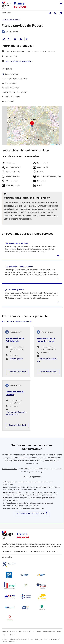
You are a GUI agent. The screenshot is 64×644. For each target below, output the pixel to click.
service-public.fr (20, 551)
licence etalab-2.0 (10, 641)
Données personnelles (49, 631)
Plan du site (5, 631)
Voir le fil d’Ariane (6, 13)
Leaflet (52, 145)
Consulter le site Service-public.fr (30, 513)
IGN (57, 145)
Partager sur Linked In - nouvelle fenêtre (15, 39)
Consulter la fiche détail (17, 372)
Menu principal (61, 3)
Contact (12, 635)
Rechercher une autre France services (18, 322)
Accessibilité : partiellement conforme (20, 631)
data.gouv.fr (51, 551)
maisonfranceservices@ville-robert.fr (19, 61)
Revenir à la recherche (12, 20)
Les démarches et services (17, 243)
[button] (32, 124)
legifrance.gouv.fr (36, 551)
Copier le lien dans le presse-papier (26, 39)
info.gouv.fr (6, 551)
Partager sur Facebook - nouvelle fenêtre (4, 39)
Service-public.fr (32, 455)
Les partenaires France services (19, 267)
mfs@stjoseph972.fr (16, 359)
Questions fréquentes (14, 290)
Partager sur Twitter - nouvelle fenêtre (9, 39)
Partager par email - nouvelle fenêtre (21, 39)
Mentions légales (36, 631)
